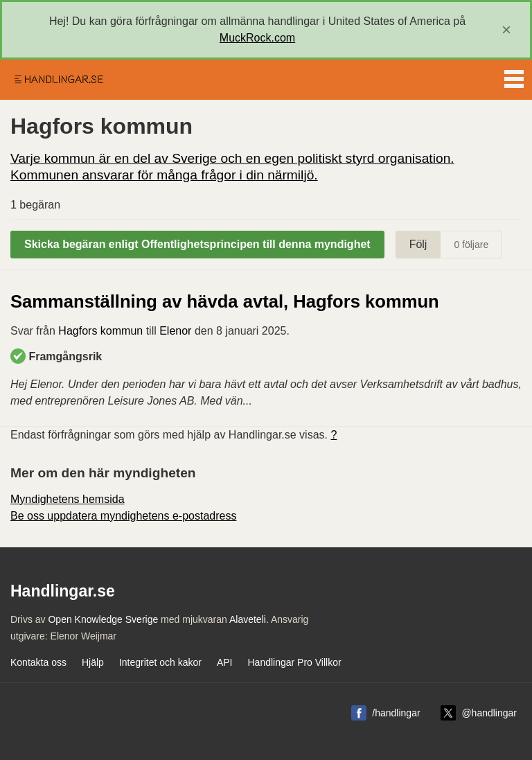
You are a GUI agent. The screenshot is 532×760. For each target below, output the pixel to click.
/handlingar (396, 713)
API (225, 662)
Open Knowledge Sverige (103, 619)
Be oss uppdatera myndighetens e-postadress (123, 516)
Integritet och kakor (160, 662)
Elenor (175, 331)
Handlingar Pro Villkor (294, 662)
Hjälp (93, 662)
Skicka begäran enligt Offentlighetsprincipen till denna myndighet (197, 244)
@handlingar (489, 713)
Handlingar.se (58, 80)
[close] (506, 30)
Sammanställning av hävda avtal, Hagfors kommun (225, 301)
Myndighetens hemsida (68, 499)
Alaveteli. (249, 619)
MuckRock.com (257, 38)
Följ (418, 244)
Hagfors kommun (100, 331)
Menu (514, 76)
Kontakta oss (38, 662)
